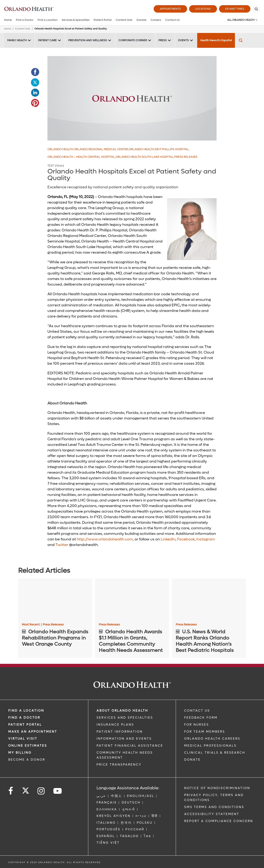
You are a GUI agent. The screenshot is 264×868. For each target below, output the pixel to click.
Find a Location (48, 20)
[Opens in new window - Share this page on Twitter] (35, 82)
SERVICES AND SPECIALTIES (125, 718)
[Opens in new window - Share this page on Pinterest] (35, 103)
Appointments (170, 9)
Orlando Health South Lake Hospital (145, 157)
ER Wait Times (235, 9)
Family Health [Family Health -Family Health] (17, 40)
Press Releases (186, 157)
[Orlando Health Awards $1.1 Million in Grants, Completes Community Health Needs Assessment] (132, 599)
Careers (156, 20)
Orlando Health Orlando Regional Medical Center (88, 149)
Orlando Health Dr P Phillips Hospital (159, 149)
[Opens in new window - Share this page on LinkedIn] (35, 93)
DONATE (192, 760)
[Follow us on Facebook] (11, 791)
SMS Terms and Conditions (214, 807)
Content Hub (124, 20)
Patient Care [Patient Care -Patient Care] (47, 40)
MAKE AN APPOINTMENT (33, 732)
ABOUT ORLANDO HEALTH (122, 711)
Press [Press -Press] (163, 40)
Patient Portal (103, 20)
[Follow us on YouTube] (58, 791)
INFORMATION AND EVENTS (124, 739)
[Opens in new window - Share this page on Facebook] (35, 72)
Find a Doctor (25, 20)
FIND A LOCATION (26, 711)
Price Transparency (119, 765)
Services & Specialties (76, 20)
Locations (203, 9)
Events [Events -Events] (183, 40)
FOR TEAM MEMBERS (205, 732)
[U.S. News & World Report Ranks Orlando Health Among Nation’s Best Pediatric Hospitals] (209, 599)
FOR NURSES (197, 725)
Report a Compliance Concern (219, 821)
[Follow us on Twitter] (26, 789)
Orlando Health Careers (212, 739)
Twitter (62, 545)
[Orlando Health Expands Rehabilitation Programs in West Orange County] (55, 599)
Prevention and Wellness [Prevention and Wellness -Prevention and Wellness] (88, 40)
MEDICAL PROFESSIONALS (210, 746)
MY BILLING (20, 753)
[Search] (256, 9)
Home (8, 20)
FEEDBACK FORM (201, 718)
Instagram (206, 539)
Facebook (186, 539)
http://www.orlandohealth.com (105, 539)
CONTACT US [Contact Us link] (197, 711)
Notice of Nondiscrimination (217, 788)
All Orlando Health (241, 20)
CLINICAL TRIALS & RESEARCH (215, 753)
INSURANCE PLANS (115, 725)
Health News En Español (216, 40)
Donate (141, 20)
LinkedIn (168, 539)
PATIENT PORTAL (25, 725)
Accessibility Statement (212, 814)
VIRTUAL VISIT (23, 739)
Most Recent (32, 625)
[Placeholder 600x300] (132, 98)
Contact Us (172, 20)
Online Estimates (28, 746)
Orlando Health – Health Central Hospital (81, 157)
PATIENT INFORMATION (120, 732)
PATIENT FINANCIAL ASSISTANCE (130, 746)
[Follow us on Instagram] (41, 791)
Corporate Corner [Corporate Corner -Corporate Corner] (133, 40)
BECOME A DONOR (27, 760)
